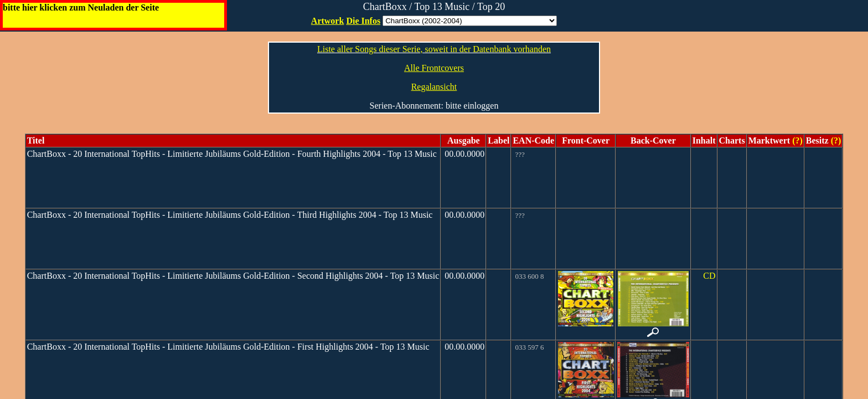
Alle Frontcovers (434, 68)
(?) (796, 140)
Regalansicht (434, 87)
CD (709, 276)
